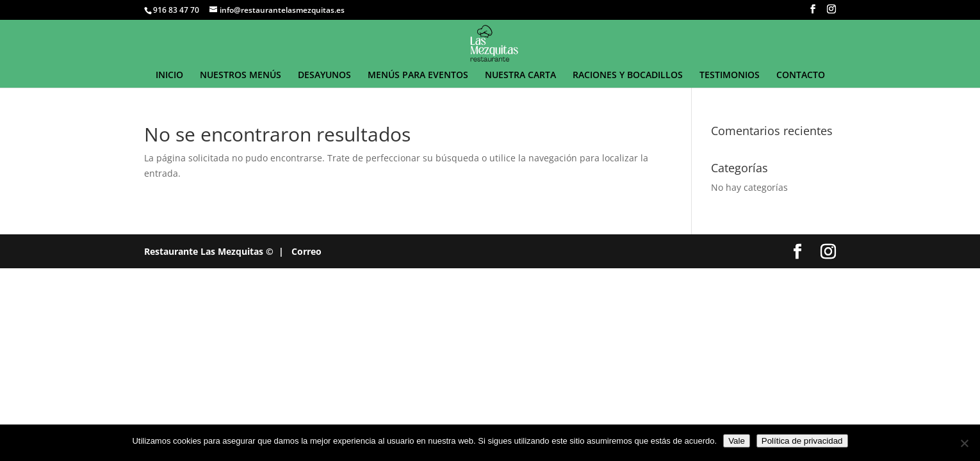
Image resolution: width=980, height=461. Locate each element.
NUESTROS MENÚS (241, 76)
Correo (306, 251)
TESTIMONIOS (730, 76)
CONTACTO (801, 76)
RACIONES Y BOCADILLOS (628, 76)
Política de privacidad (802, 441)
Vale (737, 441)
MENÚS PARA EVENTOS (418, 76)
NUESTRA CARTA (520, 76)
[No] (964, 443)
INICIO (169, 76)
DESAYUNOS (324, 76)
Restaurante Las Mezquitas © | (214, 251)
